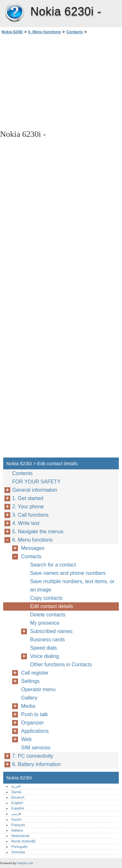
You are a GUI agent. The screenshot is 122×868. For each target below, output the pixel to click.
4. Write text (26, 523)
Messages (33, 548)
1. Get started (28, 498)
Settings (30, 681)
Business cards (48, 640)
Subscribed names (51, 631)
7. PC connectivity (33, 756)
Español (18, 808)
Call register (35, 673)
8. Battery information (37, 764)
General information (35, 490)
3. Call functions (30, 515)
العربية (16, 786)
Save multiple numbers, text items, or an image (72, 586)
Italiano (17, 830)
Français (18, 825)
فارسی (16, 814)
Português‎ (19, 847)
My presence (45, 623)
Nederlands (20, 836)
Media (28, 706)
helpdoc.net (25, 863)
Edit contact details (52, 606)
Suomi (16, 819)
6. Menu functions (45, 32)
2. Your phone (28, 507)
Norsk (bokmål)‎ (23, 841)
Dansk (16, 792)
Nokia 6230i (14, 13)
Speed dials (44, 648)
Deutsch (18, 797)
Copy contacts (46, 598)
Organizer (32, 723)
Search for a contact (53, 565)
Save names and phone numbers (68, 573)
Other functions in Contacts (61, 665)
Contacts (74, 32)
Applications (35, 731)
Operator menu (38, 689)
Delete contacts (48, 615)
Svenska (18, 852)
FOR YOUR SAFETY (36, 482)
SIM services (36, 748)
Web (26, 739)
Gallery (29, 698)
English (17, 803)
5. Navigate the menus (38, 532)
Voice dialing (45, 656)
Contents (22, 473)
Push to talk (35, 714)
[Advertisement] (61, 82)
